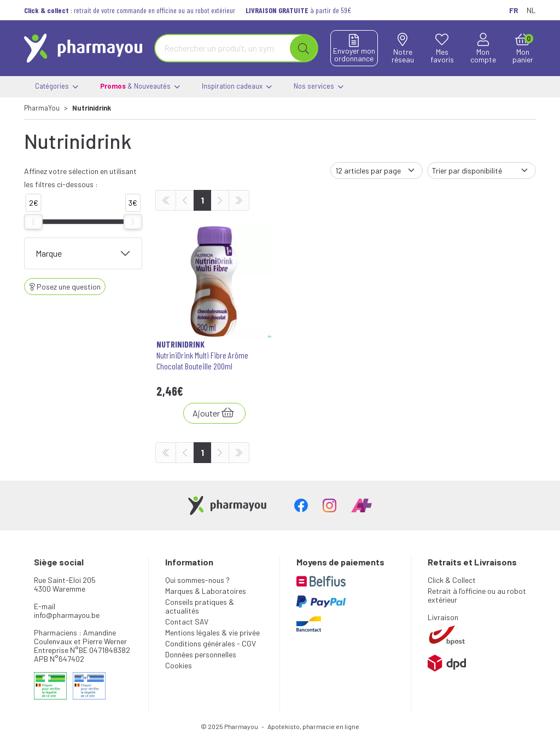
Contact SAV (187, 622)
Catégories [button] (57, 87)
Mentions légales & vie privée (212, 632)
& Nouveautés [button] (140, 87)
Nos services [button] (319, 87)
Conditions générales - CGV (211, 643)
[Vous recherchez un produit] (223, 48)
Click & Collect (452, 580)
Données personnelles (201, 654)
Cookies (179, 665)
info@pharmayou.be (67, 615)
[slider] (33, 222)
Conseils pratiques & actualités (200, 606)
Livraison (443, 617)
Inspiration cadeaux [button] (237, 87)
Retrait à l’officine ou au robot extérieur (477, 595)
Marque (49, 253)
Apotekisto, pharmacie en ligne (313, 726)
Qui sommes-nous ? (197, 580)
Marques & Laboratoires (206, 591)
